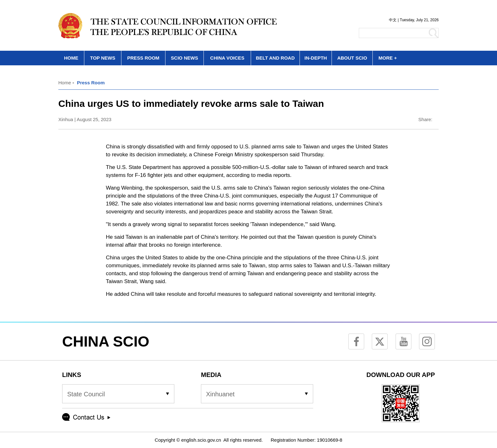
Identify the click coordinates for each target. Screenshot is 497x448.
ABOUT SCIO (352, 58)
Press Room (91, 83)
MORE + (388, 58)
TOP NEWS (103, 58)
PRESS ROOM (143, 58)
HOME (71, 58)
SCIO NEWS (184, 58)
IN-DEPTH (316, 58)
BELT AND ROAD (275, 58)
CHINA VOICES (227, 58)
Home (65, 83)
